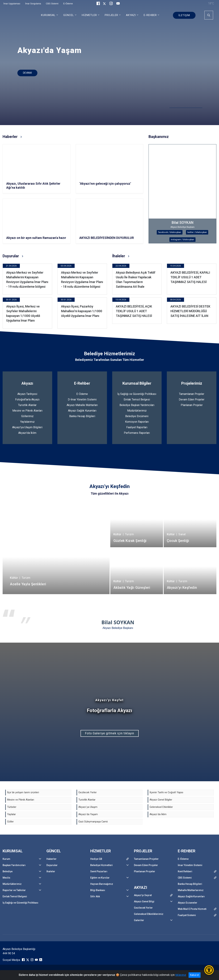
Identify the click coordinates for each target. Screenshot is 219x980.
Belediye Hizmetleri (101, 865)
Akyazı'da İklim (27, 433)
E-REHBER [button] (150, 15)
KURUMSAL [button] (48, 15)
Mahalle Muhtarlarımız (191, 890)
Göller (10, 822)
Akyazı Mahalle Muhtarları (82, 405)
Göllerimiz (27, 416)
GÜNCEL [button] (69, 15)
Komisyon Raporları (137, 422)
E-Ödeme (82, 394)
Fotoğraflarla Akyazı (27, 399)
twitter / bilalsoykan (197, 232)
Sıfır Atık (95, 896)
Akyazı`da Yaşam (88, 814)
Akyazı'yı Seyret (143, 895)
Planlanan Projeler (192, 405)
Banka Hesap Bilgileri (82, 416)
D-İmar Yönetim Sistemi (82, 399)
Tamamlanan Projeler (192, 394)
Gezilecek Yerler (88, 792)
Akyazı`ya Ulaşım (88, 807)
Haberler (51, 859)
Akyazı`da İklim (158, 814)
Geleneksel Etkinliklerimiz (149, 914)
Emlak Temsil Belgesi (137, 399)
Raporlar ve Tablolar (14, 890)
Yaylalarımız (27, 422)
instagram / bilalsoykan (182, 239)
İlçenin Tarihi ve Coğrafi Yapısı (166, 792)
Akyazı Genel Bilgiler (161, 800)
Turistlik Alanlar (27, 405)
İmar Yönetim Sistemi (190, 865)
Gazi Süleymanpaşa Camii (93, 822)
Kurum (6, 859)
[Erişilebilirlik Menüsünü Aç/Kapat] (209, 970)
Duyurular (52, 865)
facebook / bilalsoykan (170, 232)
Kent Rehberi (185, 871)
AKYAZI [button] (131, 15)
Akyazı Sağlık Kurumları (82, 411)
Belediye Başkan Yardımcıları (137, 405)
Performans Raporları (137, 433)
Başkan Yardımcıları (14, 865)
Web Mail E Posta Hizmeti (192, 909)
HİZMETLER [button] (89, 15)
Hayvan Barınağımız (102, 884)
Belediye (8, 871)
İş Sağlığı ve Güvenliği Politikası (137, 394)
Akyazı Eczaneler (188, 903)
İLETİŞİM (184, 15)
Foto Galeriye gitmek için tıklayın (110, 733)
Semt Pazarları (99, 871)
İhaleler (51, 871)
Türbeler (12, 807)
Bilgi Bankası (98, 890)
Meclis (6, 878)
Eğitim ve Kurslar (100, 878)
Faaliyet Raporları (137, 427)
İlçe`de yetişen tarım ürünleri (23, 792)
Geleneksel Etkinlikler (161, 807)
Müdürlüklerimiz (137, 411)
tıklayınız (181, 975)
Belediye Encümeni (137, 416)
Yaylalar (11, 814)
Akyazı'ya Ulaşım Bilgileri (27, 427)
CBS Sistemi (185, 878)
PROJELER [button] (111, 15)
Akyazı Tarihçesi (27, 394)
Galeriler (139, 920)
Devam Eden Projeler (192, 399)
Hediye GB (96, 859)
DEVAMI (27, 73)
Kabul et (195, 975)
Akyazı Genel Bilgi (144, 901)
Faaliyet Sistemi (187, 915)
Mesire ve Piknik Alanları (27, 411)
